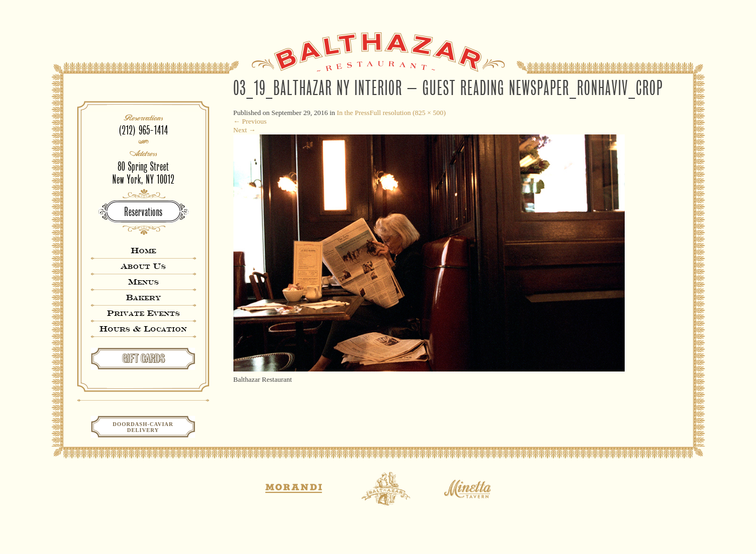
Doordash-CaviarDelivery (143, 427)
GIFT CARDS (143, 359)
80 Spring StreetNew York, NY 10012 (143, 173)
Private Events (143, 313)
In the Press (353, 113)
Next (245, 130)
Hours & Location (143, 329)
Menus (143, 282)
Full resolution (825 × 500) (408, 113)
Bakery (143, 297)
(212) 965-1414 (143, 130)
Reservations (143, 212)
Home (143, 250)
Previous (250, 121)
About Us (143, 266)
